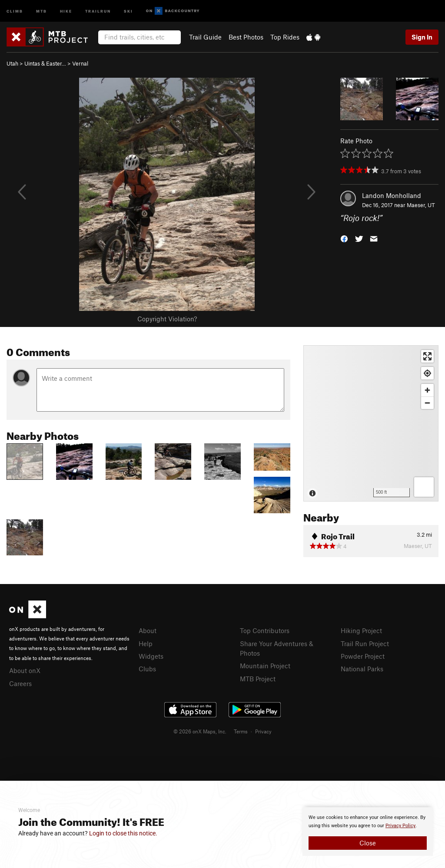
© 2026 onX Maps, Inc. (200, 731)
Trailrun (98, 11)
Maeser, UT (421, 205)
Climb (15, 11)
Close (368, 843)
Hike (66, 11)
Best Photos (246, 37)
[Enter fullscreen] (427, 356)
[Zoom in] (427, 390)
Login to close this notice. (123, 833)
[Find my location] (427, 373)
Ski (128, 11)
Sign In (422, 37)
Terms (241, 731)
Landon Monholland (392, 195)
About (148, 630)
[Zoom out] (427, 403)
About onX (25, 670)
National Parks (362, 669)
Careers (20, 683)
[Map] (371, 423)
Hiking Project (361, 630)
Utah (12, 63)
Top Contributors (265, 630)
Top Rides (285, 37)
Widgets (151, 656)
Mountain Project (265, 666)
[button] (344, 238)
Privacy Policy (400, 826)
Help (146, 644)
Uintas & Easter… (45, 63)
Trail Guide (205, 37)
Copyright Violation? (167, 319)
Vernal (80, 63)
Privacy (263, 731)
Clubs (147, 669)
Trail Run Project (365, 644)
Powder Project (363, 656)
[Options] (424, 487)
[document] (368, 832)
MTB (42, 11)
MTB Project (258, 679)
